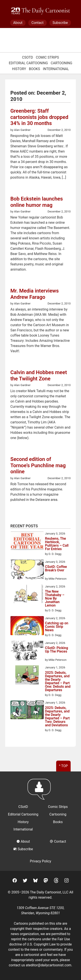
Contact (37, 23)
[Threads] (56, 881)
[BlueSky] (35, 881)
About (18, 23)
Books (35, 69)
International (56, 69)
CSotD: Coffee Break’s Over (56, 569)
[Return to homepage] (40, 791)
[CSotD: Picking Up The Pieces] (27, 651)
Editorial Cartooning (28, 63)
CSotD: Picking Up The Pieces (56, 650)
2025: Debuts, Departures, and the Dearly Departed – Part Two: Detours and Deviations (57, 717)
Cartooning (62, 63)
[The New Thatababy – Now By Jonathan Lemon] (27, 594)
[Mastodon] (46, 881)
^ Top (63, 766)
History (19, 69)
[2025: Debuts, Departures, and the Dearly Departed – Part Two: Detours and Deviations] (27, 711)
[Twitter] (25, 881)
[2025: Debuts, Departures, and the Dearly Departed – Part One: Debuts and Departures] (27, 676)
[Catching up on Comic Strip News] (27, 626)
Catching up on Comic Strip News (57, 627)
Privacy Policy (40, 861)
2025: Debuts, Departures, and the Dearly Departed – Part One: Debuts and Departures (58, 681)
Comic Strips (47, 57)
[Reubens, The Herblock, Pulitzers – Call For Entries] (27, 542)
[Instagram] (67, 881)
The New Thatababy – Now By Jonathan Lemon (55, 599)
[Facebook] (15, 881)
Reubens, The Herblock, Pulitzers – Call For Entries (57, 544)
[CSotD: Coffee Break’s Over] (27, 570)
